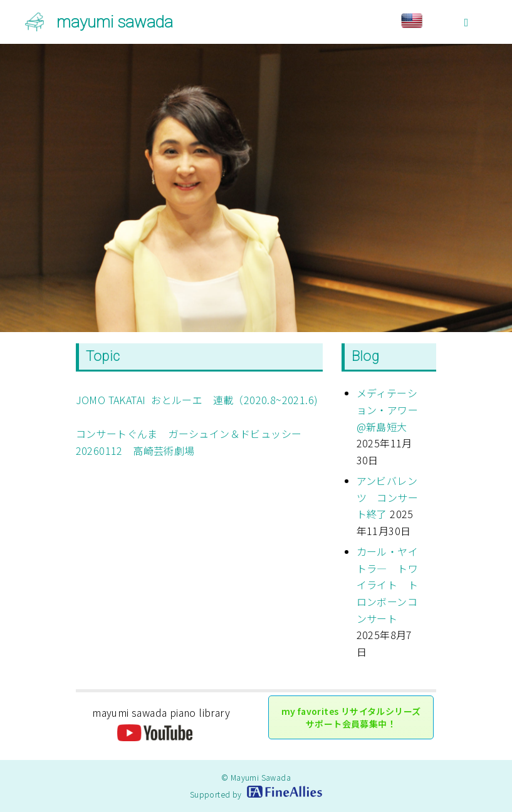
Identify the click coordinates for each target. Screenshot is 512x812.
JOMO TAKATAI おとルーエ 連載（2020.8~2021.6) (197, 400)
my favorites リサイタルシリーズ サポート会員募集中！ (351, 717)
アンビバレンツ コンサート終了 (387, 497)
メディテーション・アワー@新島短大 (387, 409)
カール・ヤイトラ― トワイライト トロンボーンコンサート (387, 585)
